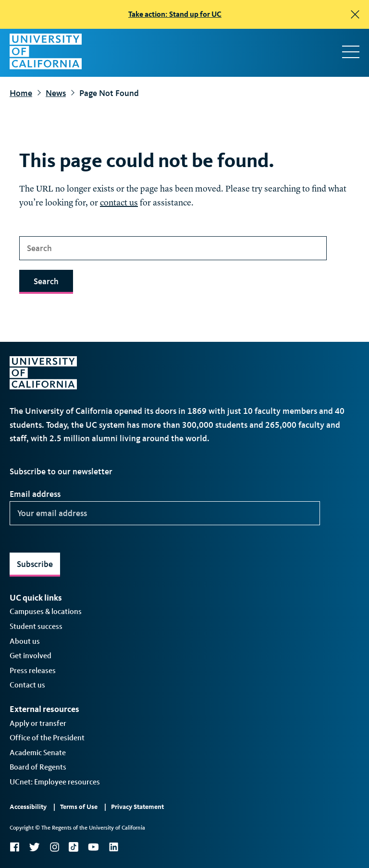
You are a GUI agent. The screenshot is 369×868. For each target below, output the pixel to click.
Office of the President (47, 738)
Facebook (14, 847)
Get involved (31, 656)
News (56, 93)
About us (25, 641)
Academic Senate (38, 753)
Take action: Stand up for (175, 14)
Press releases (33, 670)
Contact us (27, 685)
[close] (355, 14)
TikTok (74, 847)
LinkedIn (113, 847)
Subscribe (35, 564)
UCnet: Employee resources (55, 782)
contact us (119, 203)
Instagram (54, 847)
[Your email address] (165, 513)
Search (46, 281)
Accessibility (28, 807)
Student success (36, 626)
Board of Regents (38, 767)
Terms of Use (79, 807)
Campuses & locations (46, 611)
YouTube (93, 847)
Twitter (34, 847)
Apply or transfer (38, 723)
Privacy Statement (137, 807)
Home (21, 93)
